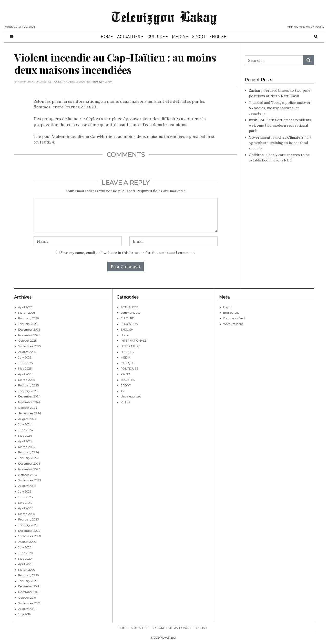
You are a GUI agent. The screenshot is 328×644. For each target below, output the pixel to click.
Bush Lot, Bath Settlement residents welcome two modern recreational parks (280, 125)
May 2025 (25, 369)
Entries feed (231, 313)
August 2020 (27, 542)
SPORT (199, 37)
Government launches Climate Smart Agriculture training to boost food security (280, 142)
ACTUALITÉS (129, 37)
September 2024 (30, 413)
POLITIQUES (129, 369)
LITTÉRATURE (131, 346)
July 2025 (25, 357)
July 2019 (24, 614)
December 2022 (29, 530)
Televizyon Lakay (164, 16)
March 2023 (27, 514)
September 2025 (29, 346)
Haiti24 (47, 142)
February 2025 (28, 385)
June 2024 (26, 430)
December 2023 (29, 464)
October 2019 (27, 598)
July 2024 (25, 424)
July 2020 (25, 547)
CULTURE (156, 37)
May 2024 (25, 436)
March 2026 (27, 313)
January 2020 (28, 581)
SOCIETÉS (128, 380)
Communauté (130, 313)
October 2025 (27, 341)
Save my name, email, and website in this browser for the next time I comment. (128, 253)
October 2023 (27, 475)
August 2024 (27, 419)
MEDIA (178, 37)
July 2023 (25, 492)
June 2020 (25, 553)
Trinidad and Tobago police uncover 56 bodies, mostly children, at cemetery (280, 108)
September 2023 (29, 480)
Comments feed (234, 318)
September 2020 (29, 536)
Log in (227, 307)
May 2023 (25, 503)
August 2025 (27, 352)
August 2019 (27, 609)
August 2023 (27, 486)
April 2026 (25, 307)
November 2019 (29, 592)
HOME (107, 37)
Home (125, 335)
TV (123, 391)
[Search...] (274, 60)
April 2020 (25, 564)
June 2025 (25, 363)
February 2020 (28, 575)
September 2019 (29, 603)
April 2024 (25, 441)
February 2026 (28, 318)
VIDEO (125, 402)
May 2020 (25, 558)
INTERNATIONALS (134, 341)
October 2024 (28, 408)
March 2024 (27, 447)
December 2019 (29, 586)
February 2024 (29, 452)
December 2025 (29, 329)
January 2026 (28, 324)
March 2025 (27, 380)
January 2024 (28, 458)
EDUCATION (129, 324)
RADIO (125, 374)
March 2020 (27, 570)
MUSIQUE (128, 363)
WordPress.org (233, 324)
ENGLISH (218, 37)
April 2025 (25, 374)
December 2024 (29, 396)
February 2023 (28, 519)
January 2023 (28, 525)
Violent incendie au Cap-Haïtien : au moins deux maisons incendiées (119, 136)
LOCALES (127, 352)
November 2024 (29, 402)
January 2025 (28, 391)
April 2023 (25, 508)
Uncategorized (131, 396)
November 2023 (29, 469)
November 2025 (29, 335)
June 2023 (25, 497)
